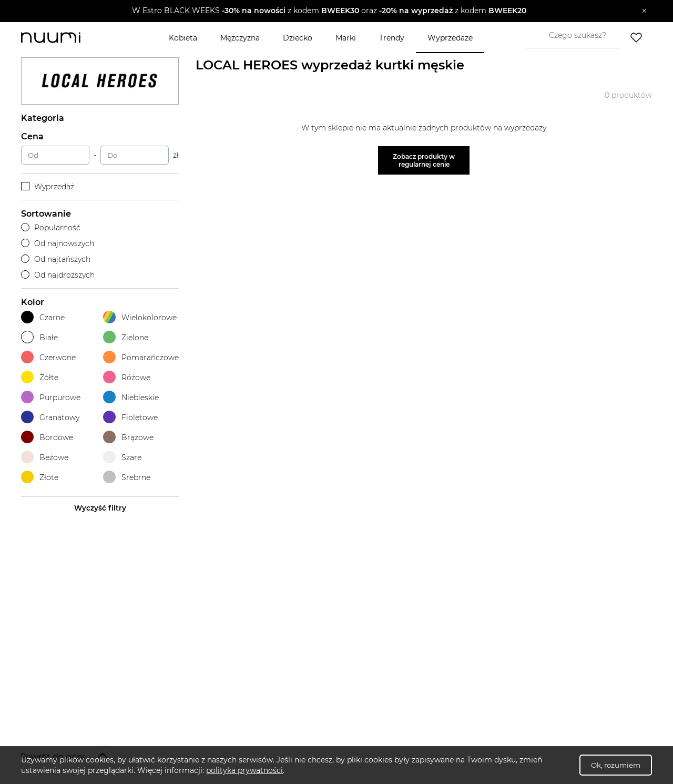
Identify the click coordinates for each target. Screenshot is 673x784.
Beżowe (45, 457)
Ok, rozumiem (616, 765)
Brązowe (128, 437)
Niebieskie (131, 397)
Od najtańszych (56, 259)
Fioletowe (130, 417)
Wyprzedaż (48, 187)
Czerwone (48, 357)
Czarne (43, 317)
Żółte (40, 377)
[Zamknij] (644, 11)
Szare (122, 457)
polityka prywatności (244, 770)
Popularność (51, 228)
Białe (39, 337)
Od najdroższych (58, 275)
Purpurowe (51, 397)
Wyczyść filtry (100, 508)
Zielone (126, 337)
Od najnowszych (58, 243)
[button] (329, 11)
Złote (40, 477)
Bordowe (47, 437)
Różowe (127, 377)
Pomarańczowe (141, 357)
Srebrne (127, 477)
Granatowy (50, 417)
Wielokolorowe (140, 317)
